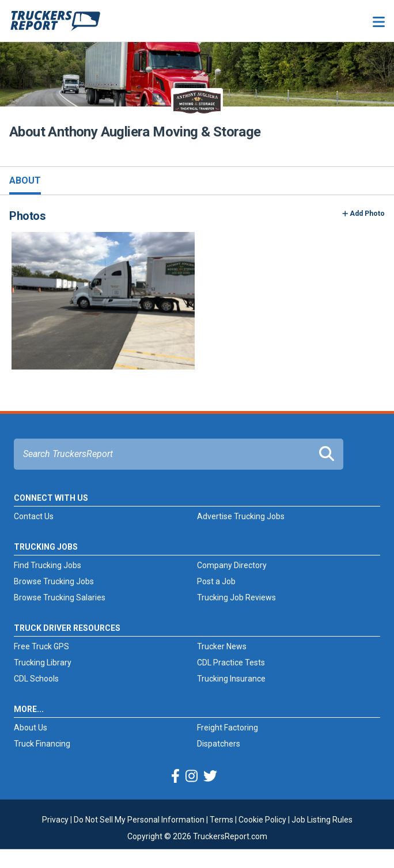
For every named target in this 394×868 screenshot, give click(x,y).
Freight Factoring (228, 728)
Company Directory (232, 565)
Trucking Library (43, 663)
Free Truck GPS (41, 646)
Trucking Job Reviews (236, 597)
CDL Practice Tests (231, 663)
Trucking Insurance (231, 679)
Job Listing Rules (322, 820)
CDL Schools (36, 679)
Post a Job (216, 581)
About (25, 180)
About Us (31, 728)
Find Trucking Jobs (48, 565)
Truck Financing (42, 744)
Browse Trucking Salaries (60, 597)
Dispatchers (219, 744)
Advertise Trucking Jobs (241, 516)
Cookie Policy (262, 820)
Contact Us (34, 516)
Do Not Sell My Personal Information (139, 820)
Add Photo (364, 214)
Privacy (55, 820)
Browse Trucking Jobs (54, 581)
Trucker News (222, 646)
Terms (221, 820)
